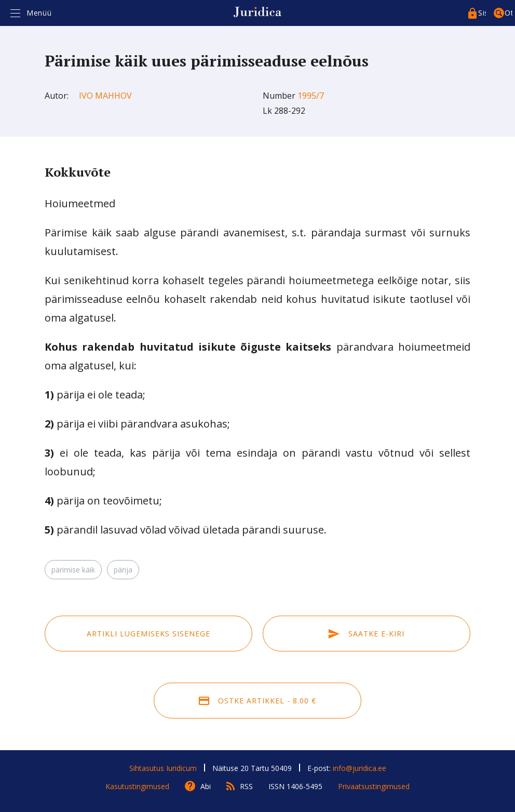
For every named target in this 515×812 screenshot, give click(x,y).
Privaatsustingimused (374, 786)
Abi (206, 786)
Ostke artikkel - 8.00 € (257, 701)
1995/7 (311, 96)
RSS (246, 786)
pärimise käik (73, 570)
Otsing (509, 13)
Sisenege (482, 13)
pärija (123, 570)
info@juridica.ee (360, 768)
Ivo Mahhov (105, 96)
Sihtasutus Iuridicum (163, 768)
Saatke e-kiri (367, 634)
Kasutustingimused (137, 786)
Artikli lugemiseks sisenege (148, 634)
